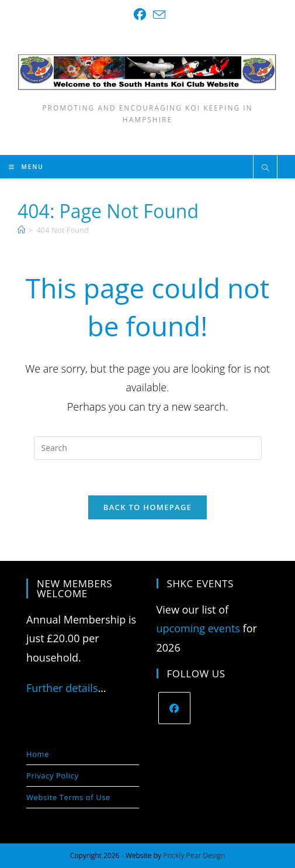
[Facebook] (174, 708)
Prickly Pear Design (194, 855)
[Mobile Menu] (26, 167)
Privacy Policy (53, 776)
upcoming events (198, 628)
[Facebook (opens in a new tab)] (140, 14)
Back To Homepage (147, 507)
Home (38, 754)
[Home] (21, 230)
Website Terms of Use (68, 797)
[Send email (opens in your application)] (157, 14)
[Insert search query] (148, 448)
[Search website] (265, 168)
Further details (62, 688)
